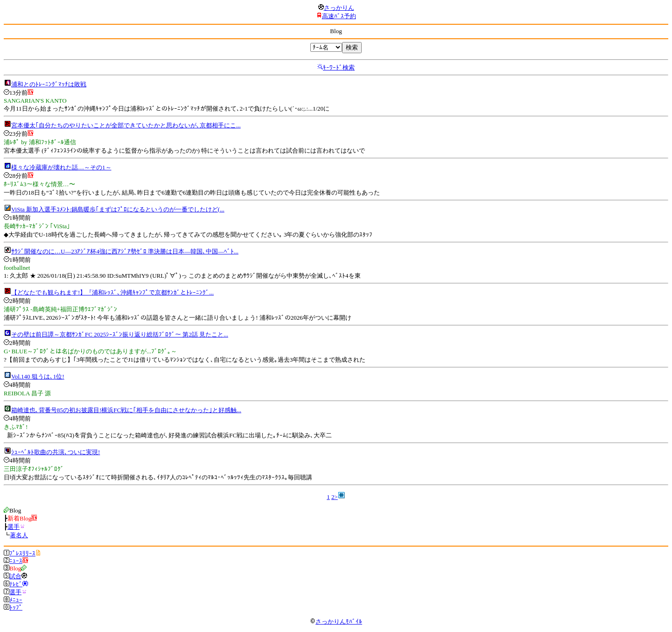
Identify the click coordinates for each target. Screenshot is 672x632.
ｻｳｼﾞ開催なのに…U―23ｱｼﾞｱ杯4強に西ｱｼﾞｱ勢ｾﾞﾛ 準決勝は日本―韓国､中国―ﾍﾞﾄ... (125, 251)
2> (335, 497)
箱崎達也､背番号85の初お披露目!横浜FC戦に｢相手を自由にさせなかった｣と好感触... (126, 410)
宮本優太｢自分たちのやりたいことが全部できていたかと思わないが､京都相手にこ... (126, 125)
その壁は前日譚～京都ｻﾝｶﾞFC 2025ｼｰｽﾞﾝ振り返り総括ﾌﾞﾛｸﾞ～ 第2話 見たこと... (120, 334)
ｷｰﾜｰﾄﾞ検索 (339, 67)
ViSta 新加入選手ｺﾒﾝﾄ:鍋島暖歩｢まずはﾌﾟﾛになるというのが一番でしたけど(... (118, 209)
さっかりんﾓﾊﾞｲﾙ (336, 621)
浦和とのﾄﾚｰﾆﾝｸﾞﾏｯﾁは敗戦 (49, 84)
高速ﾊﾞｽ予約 (339, 16)
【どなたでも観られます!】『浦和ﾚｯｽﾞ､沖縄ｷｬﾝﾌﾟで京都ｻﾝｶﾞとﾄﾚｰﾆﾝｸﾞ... (112, 292)
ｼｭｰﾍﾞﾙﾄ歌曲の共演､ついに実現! (56, 452)
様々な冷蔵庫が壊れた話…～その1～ (61, 167)
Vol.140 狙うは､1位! (38, 376)
